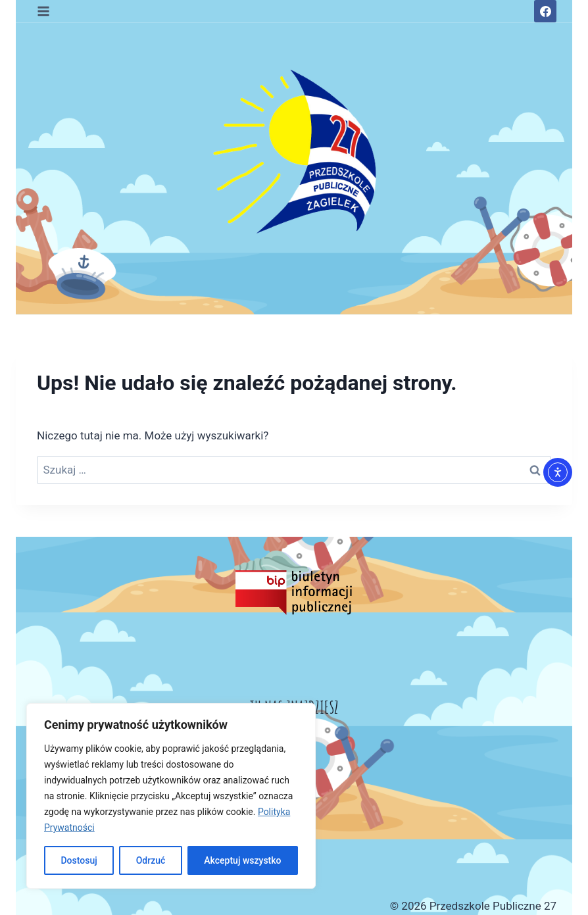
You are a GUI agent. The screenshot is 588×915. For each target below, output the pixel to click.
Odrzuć (151, 860)
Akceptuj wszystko (242, 860)
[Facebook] (545, 11)
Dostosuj (79, 860)
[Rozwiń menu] (44, 11)
